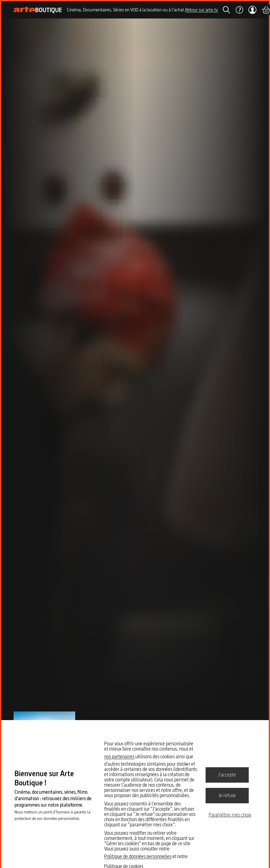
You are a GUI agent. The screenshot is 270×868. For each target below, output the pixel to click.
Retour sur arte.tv (202, 10)
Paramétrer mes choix (230, 815)
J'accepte (227, 775)
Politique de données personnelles (138, 856)
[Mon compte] (252, 10)
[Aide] (239, 10)
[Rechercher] (227, 10)
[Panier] (266, 10)
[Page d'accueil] (38, 10)
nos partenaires (119, 756)
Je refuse (227, 795)
